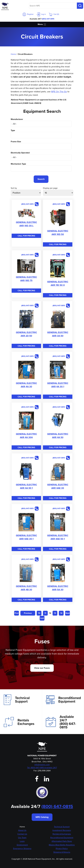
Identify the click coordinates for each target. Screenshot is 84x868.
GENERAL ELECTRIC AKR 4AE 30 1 (26, 537)
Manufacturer (17, 119)
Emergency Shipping (22, 848)
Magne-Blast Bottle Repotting (62, 845)
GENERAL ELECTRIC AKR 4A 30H (26, 436)
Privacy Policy (62, 848)
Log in (41, 14)
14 (61, 613)
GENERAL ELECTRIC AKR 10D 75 (26, 279)
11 (45, 613)
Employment (22, 845)
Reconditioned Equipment (63, 700)
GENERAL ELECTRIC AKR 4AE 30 (58, 486)
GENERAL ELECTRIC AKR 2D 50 (26, 334)
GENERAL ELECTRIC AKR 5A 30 (58, 588)
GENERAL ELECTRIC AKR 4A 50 (58, 436)
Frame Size (16, 142)
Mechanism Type (18, 164)
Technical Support (17, 700)
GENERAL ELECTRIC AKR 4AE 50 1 (58, 537)
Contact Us (22, 834)
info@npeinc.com (42, 765)
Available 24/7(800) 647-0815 (61, 722)
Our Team (22, 838)
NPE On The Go (59, 92)
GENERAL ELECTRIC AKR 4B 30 (26, 588)
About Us (22, 830)
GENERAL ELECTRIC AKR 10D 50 (58, 233)
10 (39, 613)
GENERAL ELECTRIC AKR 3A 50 (58, 334)
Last (42, 618)
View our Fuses (42, 668)
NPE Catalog (42, 817)
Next (68, 613)
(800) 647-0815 (48, 19)
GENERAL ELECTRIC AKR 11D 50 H (58, 283)
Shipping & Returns (62, 852)
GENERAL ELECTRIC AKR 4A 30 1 (58, 385)
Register (28, 14)
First (17, 613)
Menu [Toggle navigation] (42, 24)
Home (13, 54)
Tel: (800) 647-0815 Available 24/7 (42, 768)
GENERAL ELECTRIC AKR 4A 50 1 (26, 486)
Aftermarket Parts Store (62, 841)
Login (22, 841)
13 (55, 613)
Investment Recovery (62, 830)
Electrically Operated (20, 153)
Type (13, 130)
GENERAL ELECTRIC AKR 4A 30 (26, 385)
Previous (28, 613)
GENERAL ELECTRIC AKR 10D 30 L (26, 224)
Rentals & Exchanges (62, 834)
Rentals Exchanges (19, 722)
